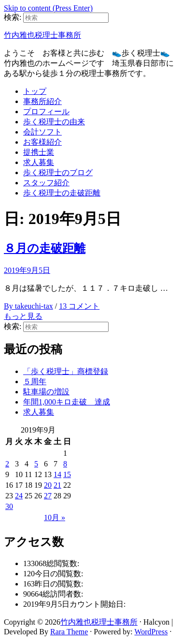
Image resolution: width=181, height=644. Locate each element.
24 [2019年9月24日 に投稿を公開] (19, 496)
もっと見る (23, 316)
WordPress (151, 632)
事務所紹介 (42, 101)
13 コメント (79, 306)
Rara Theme (69, 632)
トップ (35, 91)
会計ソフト (42, 132)
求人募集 (39, 162)
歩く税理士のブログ (58, 172)
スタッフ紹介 (46, 183)
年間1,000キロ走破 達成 (67, 402)
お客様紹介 (42, 142)
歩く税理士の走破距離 (62, 193)
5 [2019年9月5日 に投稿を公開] (36, 464)
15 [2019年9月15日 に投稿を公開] (67, 474)
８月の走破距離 (45, 248)
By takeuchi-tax (28, 306)
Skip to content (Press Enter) (48, 8)
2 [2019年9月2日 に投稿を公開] (7, 464)
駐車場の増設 (46, 392)
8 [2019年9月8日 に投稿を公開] (65, 464)
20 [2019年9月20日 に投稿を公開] (48, 485)
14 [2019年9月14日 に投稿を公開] (57, 474)
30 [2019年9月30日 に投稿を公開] (9, 506)
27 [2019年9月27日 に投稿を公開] (48, 496)
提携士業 (39, 152)
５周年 (35, 382)
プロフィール (46, 112)
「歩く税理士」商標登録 (66, 371)
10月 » (55, 517)
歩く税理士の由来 (54, 122)
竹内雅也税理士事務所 (42, 35)
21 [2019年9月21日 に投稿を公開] (57, 485)
